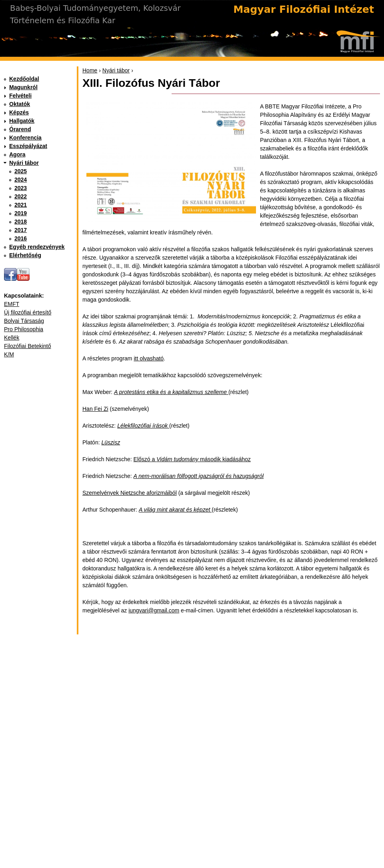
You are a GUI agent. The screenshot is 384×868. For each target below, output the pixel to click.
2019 (21, 213)
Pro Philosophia (24, 329)
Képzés (19, 112)
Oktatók (20, 104)
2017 (21, 230)
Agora (17, 154)
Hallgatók (22, 121)
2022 (21, 196)
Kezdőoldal (24, 79)
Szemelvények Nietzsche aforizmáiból (130, 493)
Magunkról (23, 87)
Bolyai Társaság (24, 321)
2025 (21, 171)
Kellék (12, 338)
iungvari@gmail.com (154, 610)
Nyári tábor (116, 70)
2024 (21, 180)
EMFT (12, 304)
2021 (21, 205)
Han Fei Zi (95, 409)
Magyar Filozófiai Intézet (304, 9)
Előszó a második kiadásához (192, 459)
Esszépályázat (28, 146)
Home (90, 70)
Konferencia (25, 138)
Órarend (20, 129)
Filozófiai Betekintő (28, 346)
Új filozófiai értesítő (28, 312)
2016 (21, 238)
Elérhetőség (25, 255)
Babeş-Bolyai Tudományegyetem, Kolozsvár (95, 8)
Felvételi (20, 96)
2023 (21, 188)
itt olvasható (149, 358)
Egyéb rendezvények (37, 247)
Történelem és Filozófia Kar (63, 21)
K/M (9, 354)
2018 (21, 222)
